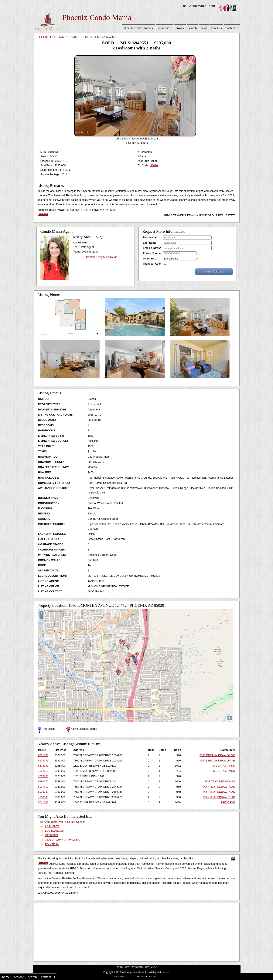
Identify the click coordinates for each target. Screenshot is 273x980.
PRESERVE (87, 37)
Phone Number (152, 253)
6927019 (43, 787)
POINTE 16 (52, 844)
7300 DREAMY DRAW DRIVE (217, 755)
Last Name (150, 243)
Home (6, 977)
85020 (154, 165)
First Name (150, 237)
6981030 (43, 755)
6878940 (43, 766)
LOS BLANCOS (54, 831)
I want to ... (150, 259)
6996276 (43, 781)
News (204, 28)
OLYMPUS (51, 835)
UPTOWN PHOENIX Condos (68, 822)
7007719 (43, 771)
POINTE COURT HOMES (220, 781)
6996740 (43, 792)
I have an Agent (153, 264)
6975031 (43, 761)
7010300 (43, 797)
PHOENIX (44, 37)
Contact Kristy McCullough (102, 257)
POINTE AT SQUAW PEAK (219, 787)
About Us (216, 28)
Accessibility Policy (140, 967)
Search (193, 28)
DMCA (154, 967)
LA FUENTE (52, 826)
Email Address (152, 248)
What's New (165, 28)
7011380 (43, 802)
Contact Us (232, 28)
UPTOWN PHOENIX (65, 37)
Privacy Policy (123, 967)
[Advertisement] (137, 931)
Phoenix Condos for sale (138, 28)
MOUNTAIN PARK (224, 766)
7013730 (43, 776)
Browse (180, 28)
